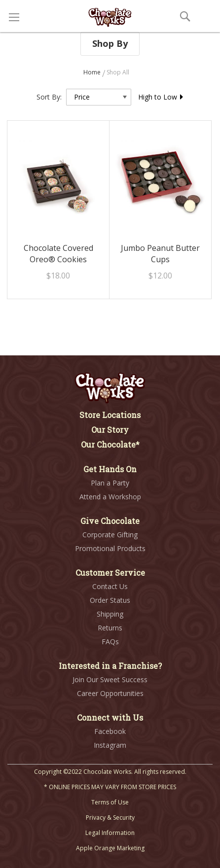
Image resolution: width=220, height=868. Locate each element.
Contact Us (110, 586)
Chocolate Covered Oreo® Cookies (58, 254)
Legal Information (110, 833)
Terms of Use (110, 802)
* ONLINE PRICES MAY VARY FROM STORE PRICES (110, 787)
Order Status (110, 600)
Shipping (110, 614)
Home (93, 72)
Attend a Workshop (110, 497)
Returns (110, 628)
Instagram (110, 745)
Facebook (110, 731)
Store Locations (110, 415)
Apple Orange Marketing (110, 848)
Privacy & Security (110, 817)
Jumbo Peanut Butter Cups (160, 254)
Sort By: (49, 97)
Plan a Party (110, 483)
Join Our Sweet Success (110, 679)
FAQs (110, 642)
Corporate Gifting (110, 535)
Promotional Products (110, 548)
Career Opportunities (110, 693)
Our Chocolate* (110, 444)
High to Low (161, 97)
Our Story (110, 430)
